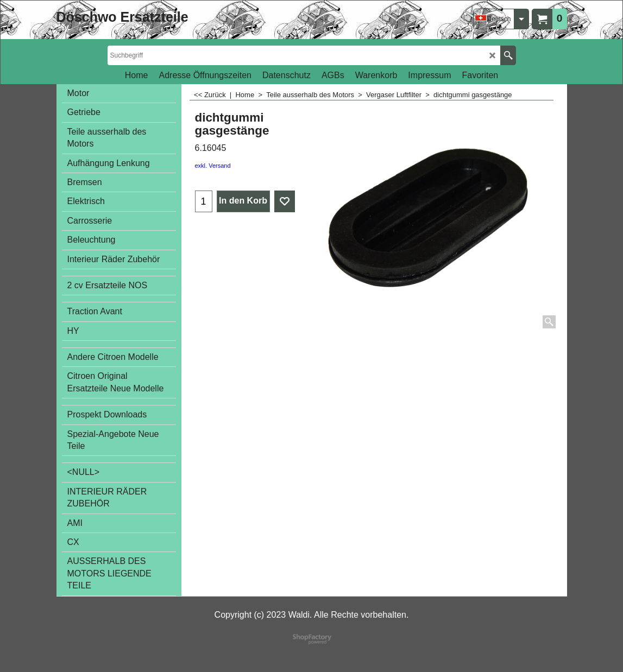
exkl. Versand (213, 166)
